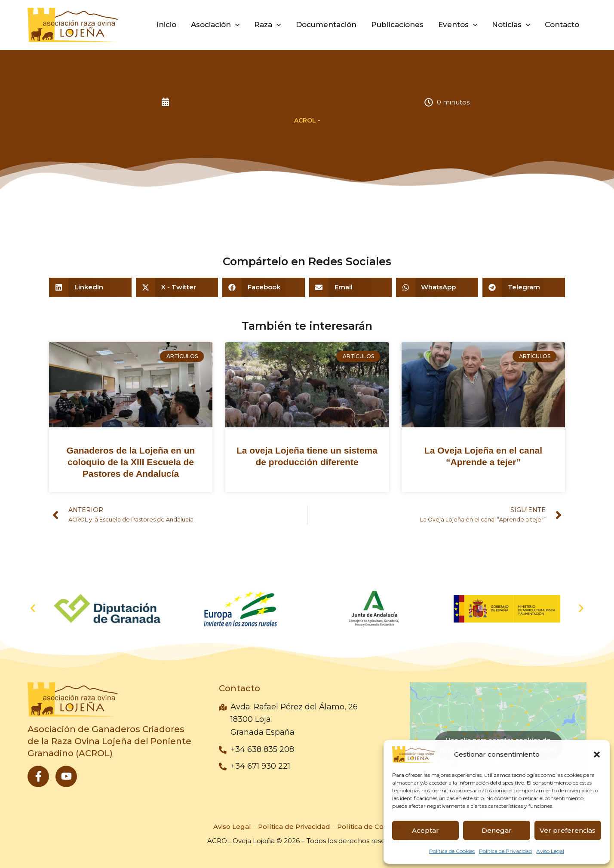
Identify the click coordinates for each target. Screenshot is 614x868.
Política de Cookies (452, 851)
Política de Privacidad (505, 851)
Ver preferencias (568, 830)
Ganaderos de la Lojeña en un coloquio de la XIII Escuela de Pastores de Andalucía (131, 462)
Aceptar (425, 830)
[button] (597, 755)
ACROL (305, 120)
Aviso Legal (550, 851)
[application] (235, 25)
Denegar (497, 830)
